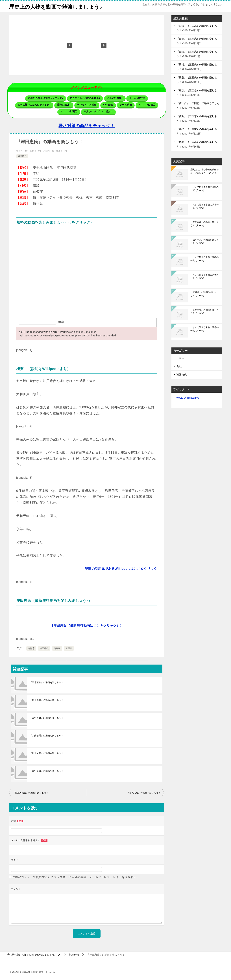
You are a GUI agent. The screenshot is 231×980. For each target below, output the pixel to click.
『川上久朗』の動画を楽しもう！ (47, 753)
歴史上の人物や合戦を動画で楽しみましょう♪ (204, 171)
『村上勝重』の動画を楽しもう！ (47, 700)
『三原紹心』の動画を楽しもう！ (47, 682)
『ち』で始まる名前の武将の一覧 (204, 329)
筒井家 (57, 648)
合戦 (179, 366)
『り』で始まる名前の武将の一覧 (204, 259)
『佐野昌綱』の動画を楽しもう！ (47, 771)
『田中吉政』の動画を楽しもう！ (47, 718)
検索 (61, 322)
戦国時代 (22, 156)
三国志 (180, 358)
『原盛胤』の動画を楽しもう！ (203, 294)
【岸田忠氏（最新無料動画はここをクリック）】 (87, 625)
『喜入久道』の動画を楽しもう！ (144, 793)
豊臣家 (69, 648)
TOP (36, 954)
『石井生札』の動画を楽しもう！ (204, 311)
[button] (69, 45)
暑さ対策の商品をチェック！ (87, 125)
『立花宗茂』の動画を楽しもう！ (204, 224)
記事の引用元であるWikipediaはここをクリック (121, 569)
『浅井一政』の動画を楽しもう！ (204, 241)
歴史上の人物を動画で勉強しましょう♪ (57, 6)
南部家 (31, 648)
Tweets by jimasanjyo (187, 398)
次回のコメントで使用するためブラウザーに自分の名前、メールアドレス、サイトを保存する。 (76, 877)
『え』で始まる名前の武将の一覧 (204, 206)
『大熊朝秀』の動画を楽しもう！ (47, 735)
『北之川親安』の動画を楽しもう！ (30, 793)
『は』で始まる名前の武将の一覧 (204, 189)
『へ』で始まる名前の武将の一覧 (204, 276)
